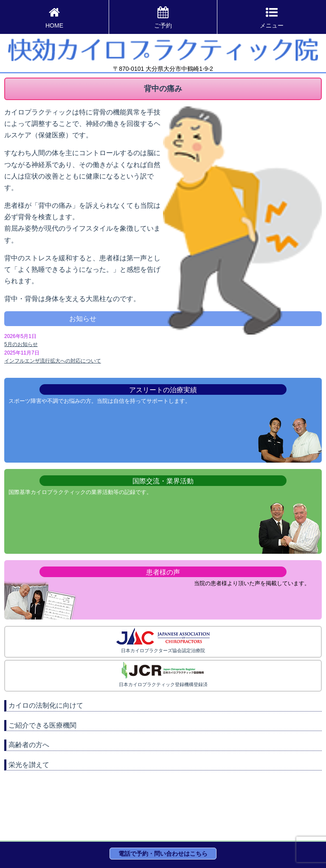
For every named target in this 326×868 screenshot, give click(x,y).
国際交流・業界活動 (163, 481)
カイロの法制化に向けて (46, 705)
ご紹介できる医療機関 (42, 725)
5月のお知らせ (21, 344)
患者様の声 (163, 572)
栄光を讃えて (29, 765)
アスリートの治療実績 (163, 390)
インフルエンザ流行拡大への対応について (53, 361)
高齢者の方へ (29, 745)
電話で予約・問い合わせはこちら (163, 854)
